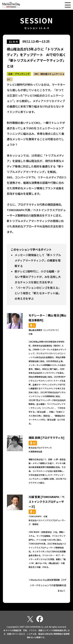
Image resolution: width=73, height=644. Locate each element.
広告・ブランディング (19, 74)
